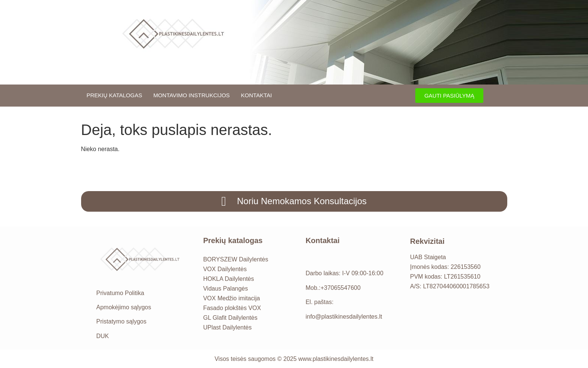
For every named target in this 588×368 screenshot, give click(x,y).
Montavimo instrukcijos (191, 95)
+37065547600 (340, 288)
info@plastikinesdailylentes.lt (344, 317)
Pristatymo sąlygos (121, 321)
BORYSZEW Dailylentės (235, 259)
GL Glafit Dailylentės (230, 318)
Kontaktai (257, 95)
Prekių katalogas (115, 95)
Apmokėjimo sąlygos (124, 307)
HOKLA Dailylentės (228, 279)
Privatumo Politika (120, 293)
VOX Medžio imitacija (231, 298)
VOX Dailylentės (225, 269)
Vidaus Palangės (225, 289)
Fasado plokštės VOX (232, 308)
